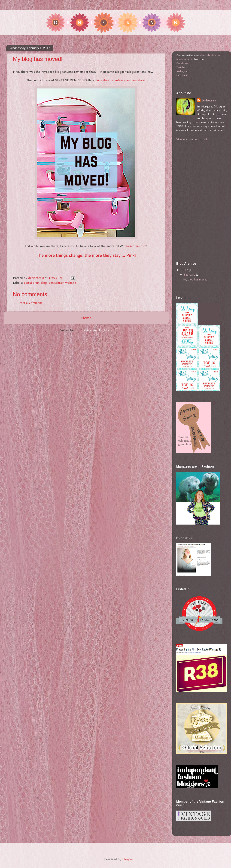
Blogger (128, 859)
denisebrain (209, 100)
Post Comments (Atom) (96, 330)
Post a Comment (30, 303)
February (190, 275)
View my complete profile (192, 139)
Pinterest (182, 75)
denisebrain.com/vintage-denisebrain (121, 80)
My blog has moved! (196, 279)
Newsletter (183, 59)
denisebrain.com (135, 246)
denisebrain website (62, 283)
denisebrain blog (35, 283)
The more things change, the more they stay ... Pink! (86, 255)
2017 (185, 270)
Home (86, 318)
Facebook (182, 63)
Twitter (181, 67)
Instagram (183, 71)
